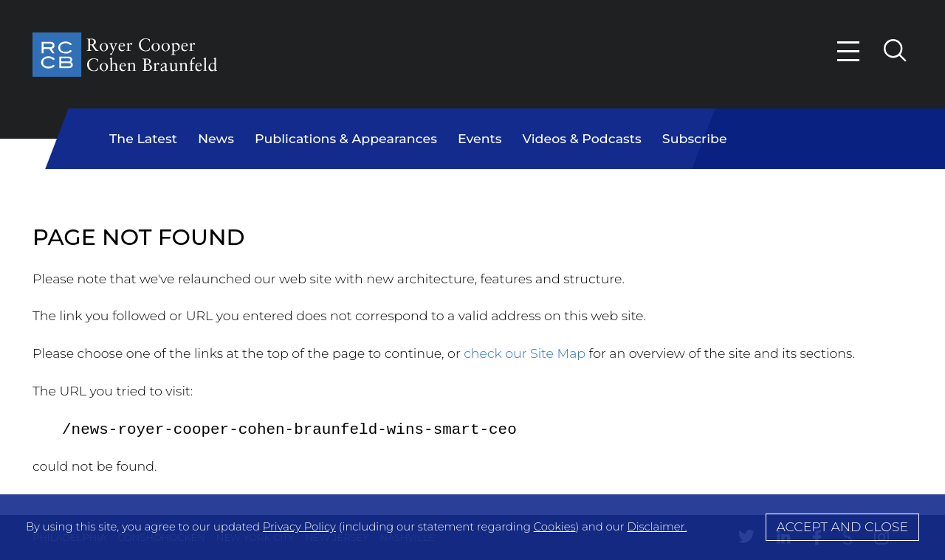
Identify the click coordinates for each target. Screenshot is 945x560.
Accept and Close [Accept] (842, 526)
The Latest (143, 138)
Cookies (555, 527)
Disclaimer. (657, 527)
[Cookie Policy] (472, 527)
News (216, 138)
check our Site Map (525, 353)
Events (480, 138)
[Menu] (849, 51)
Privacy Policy (299, 527)
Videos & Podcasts (582, 138)
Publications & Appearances (346, 138)
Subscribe (695, 138)
